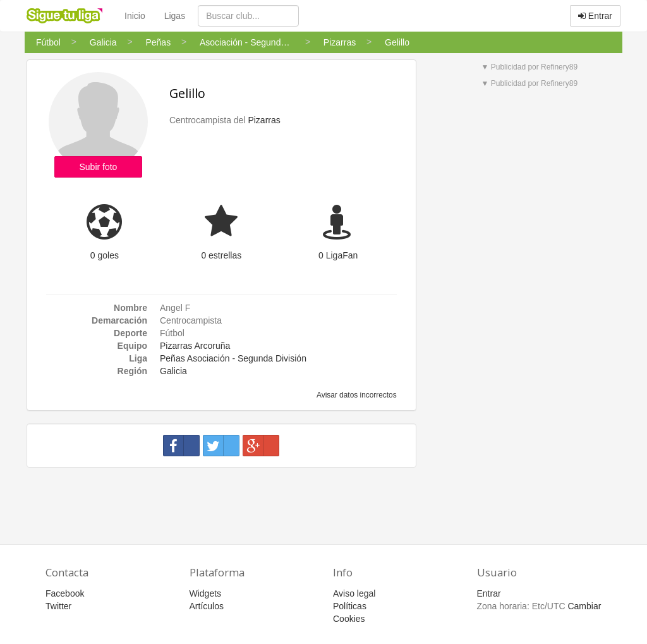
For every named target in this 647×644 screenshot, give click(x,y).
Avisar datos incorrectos (355, 395)
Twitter (58, 606)
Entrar (595, 16)
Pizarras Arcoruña (195, 346)
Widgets (206, 593)
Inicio (135, 16)
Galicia (173, 371)
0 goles (105, 255)
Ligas (175, 16)
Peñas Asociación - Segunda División (233, 358)
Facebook (65, 593)
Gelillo (187, 93)
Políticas (350, 606)
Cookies (349, 619)
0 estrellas (221, 255)
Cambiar (584, 606)
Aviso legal (354, 593)
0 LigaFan (338, 255)
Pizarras (264, 120)
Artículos (207, 606)
